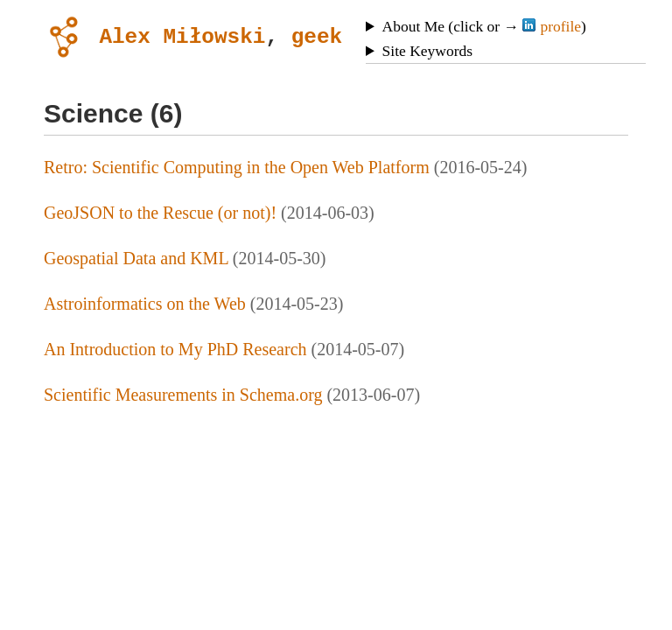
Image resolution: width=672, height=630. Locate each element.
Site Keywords (428, 51)
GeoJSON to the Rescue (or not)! (160, 213)
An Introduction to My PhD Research (175, 349)
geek (317, 35)
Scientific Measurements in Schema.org (183, 395)
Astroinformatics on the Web (145, 304)
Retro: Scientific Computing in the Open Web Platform (237, 167)
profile (552, 26)
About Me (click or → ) (484, 26)
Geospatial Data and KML (136, 258)
